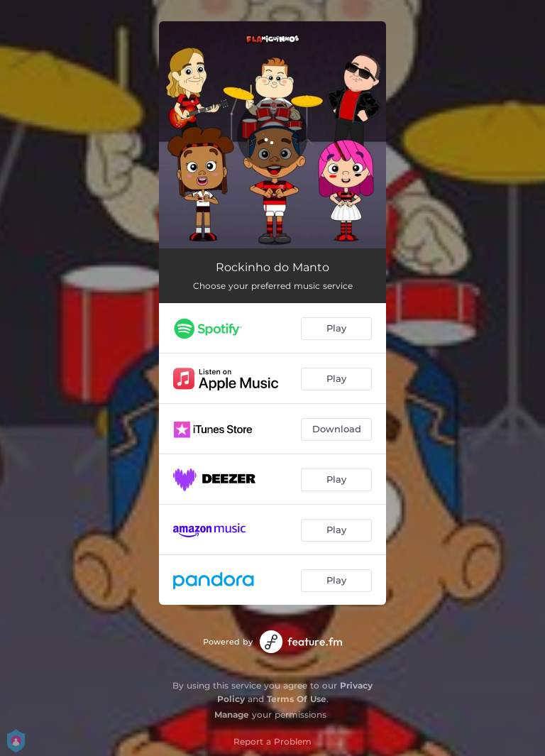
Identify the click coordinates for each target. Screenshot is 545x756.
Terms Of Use (297, 699)
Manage (232, 714)
